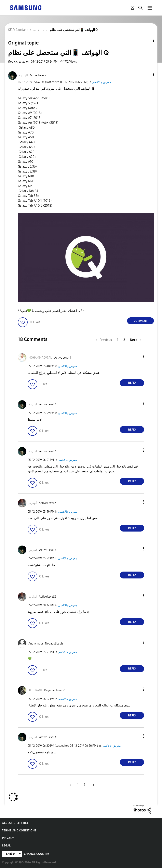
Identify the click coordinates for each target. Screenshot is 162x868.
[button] (147, 74)
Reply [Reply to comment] (132, 383)
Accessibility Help (16, 823)
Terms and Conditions (19, 831)
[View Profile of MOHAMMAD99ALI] (40, 358)
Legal (6, 846)
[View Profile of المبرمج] (23, 75)
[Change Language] (12, 854)
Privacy (8, 838)
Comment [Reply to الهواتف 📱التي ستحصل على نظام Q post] (141, 321)
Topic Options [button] (147, 40)
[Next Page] (136, 340)
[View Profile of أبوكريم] (33, 503)
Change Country (37, 854)
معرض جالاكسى (101, 82)
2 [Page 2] (124, 340)
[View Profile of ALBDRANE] (36, 690)
